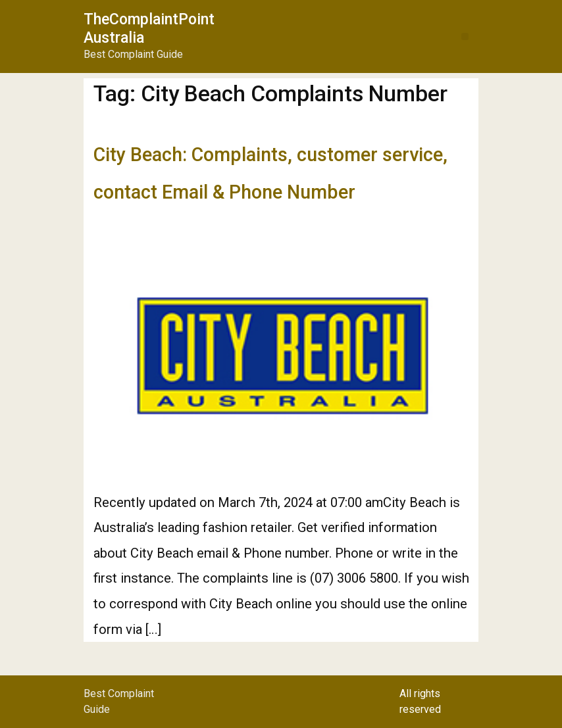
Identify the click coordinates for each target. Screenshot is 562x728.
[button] (465, 36)
